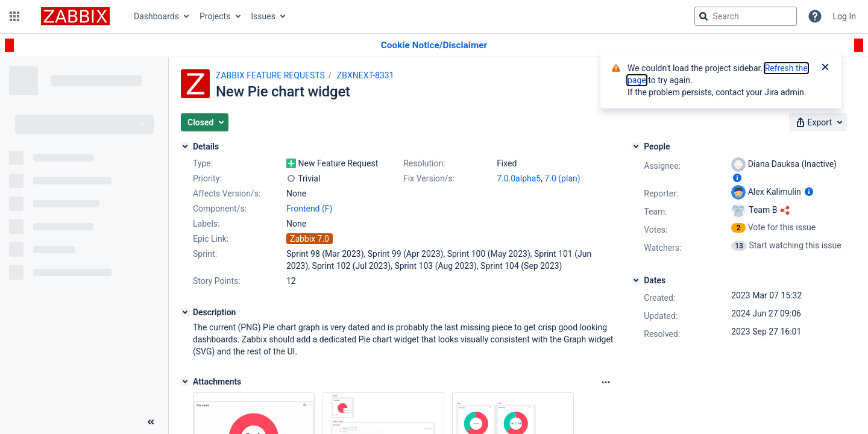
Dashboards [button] (156, 16)
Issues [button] (263, 16)
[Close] (825, 68)
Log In (844, 16)
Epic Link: (211, 239)
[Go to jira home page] (75, 16)
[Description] (185, 312)
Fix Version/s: (429, 178)
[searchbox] (746, 16)
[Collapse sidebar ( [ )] (151, 422)
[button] (14, 16)
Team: (655, 212)
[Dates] (636, 280)
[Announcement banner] (434, 46)
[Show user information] (737, 178)
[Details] (185, 146)
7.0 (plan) (562, 178)
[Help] (815, 16)
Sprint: (205, 254)
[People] (636, 146)
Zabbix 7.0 (310, 239)
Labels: (206, 224)
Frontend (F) (309, 209)
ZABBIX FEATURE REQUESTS (270, 75)
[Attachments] (185, 382)
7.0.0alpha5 (519, 178)
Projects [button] (215, 16)
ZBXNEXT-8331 (366, 75)
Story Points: (217, 281)
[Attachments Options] (606, 382)
